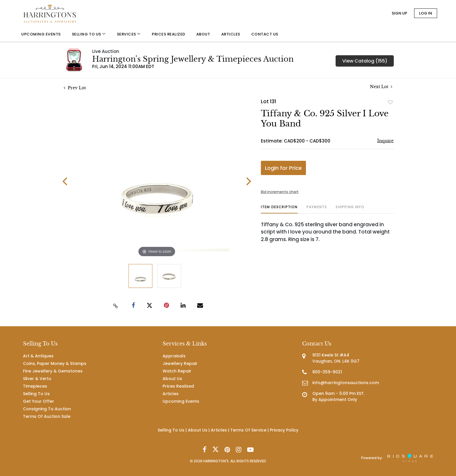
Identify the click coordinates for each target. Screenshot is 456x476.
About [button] (203, 34)
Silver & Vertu (37, 379)
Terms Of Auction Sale (47, 416)
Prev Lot (75, 88)
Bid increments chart (280, 192)
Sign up (399, 13)
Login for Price (283, 168)
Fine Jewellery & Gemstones (53, 371)
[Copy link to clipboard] (116, 306)
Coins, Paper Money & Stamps (55, 363)
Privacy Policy (284, 430)
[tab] (279, 209)
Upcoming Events (181, 401)
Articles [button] (231, 34)
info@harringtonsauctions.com (346, 383)
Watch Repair (177, 371)
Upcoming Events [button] (41, 34)
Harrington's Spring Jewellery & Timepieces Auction (193, 59)
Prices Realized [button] (169, 34)
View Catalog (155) (365, 61)
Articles (171, 394)
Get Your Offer (39, 401)
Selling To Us (36, 394)
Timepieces (35, 386)
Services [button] (129, 34)
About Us (172, 379)
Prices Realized (178, 386)
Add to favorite (390, 102)
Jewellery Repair (180, 363)
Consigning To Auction (47, 409)
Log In (426, 13)
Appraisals (174, 356)
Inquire (385, 141)
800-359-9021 (327, 372)
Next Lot (381, 87)
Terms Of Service (248, 430)
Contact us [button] (265, 34)
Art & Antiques (38, 356)
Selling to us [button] (89, 34)
